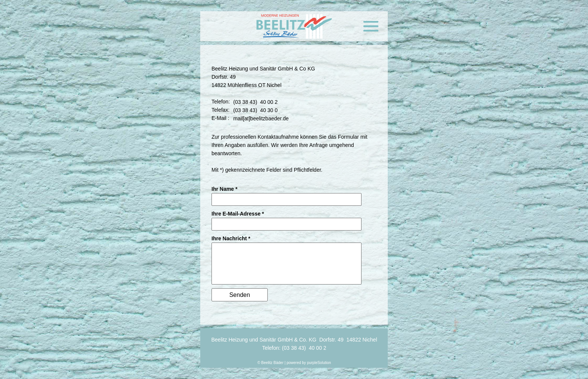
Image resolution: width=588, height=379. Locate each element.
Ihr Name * (224, 189)
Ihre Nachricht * (231, 238)
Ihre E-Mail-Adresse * (238, 214)
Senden (239, 295)
